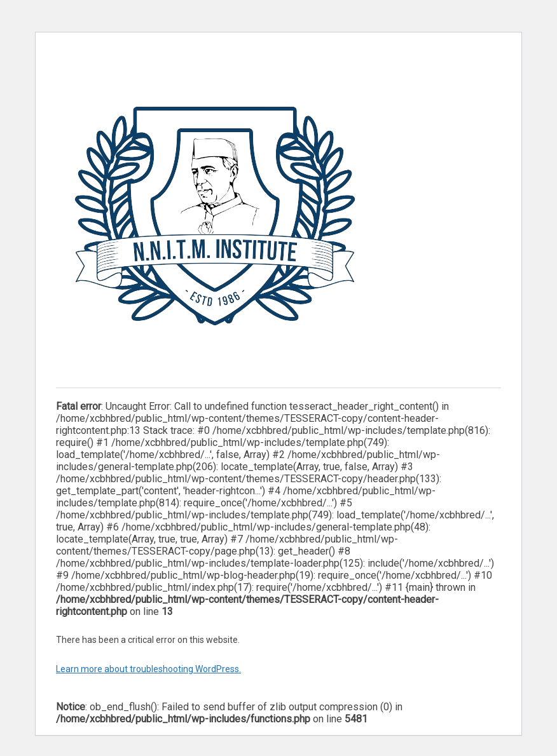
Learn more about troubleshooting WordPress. (148, 669)
